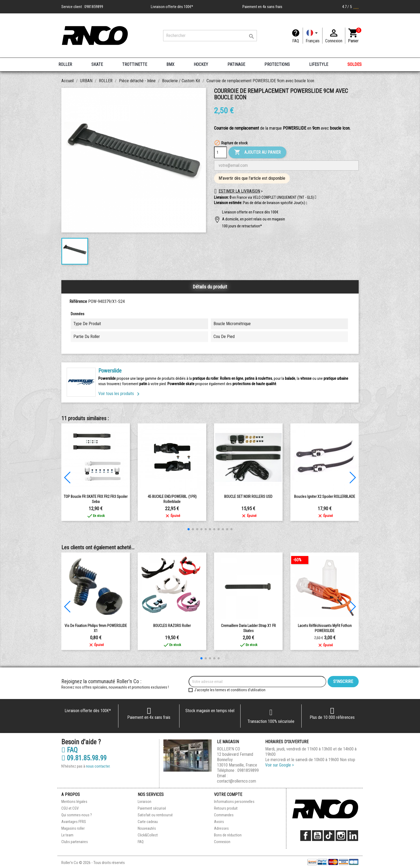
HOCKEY (201, 64)
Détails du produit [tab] (210, 287)
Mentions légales (74, 802)
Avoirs (219, 822)
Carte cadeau (148, 822)
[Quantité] (220, 152)
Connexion (222, 842)
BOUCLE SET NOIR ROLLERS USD (248, 497)
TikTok (329, 836)
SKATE (97, 64)
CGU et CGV (70, 808)
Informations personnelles (234, 802)
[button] (307, 203)
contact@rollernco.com (237, 781)
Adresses (221, 828)
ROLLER (65, 64)
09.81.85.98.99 (84, 758)
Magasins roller (73, 828)
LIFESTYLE (319, 64)
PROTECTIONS (277, 64)
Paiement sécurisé (152, 808)
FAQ (296, 41)
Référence (78, 301)
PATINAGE (236, 64)
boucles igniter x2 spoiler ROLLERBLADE (325, 497)
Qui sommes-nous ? (77, 815)
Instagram (341, 836)
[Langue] (313, 36)
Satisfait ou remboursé (155, 815)
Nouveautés (147, 828)
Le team (67, 835)
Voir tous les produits (120, 394)
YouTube (317, 836)
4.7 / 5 (350, 7)
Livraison (145, 802)
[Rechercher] (210, 36)
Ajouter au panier (257, 152)
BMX (170, 64)
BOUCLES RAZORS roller (172, 626)
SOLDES (355, 64)
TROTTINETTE (135, 64)
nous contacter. (98, 766)
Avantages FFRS (74, 822)
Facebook (306, 836)
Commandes (224, 815)
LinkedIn (353, 836)
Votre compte (228, 794)
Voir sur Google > (280, 765)
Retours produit (226, 808)
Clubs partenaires (75, 842)
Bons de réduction (228, 835)
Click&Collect (148, 835)
